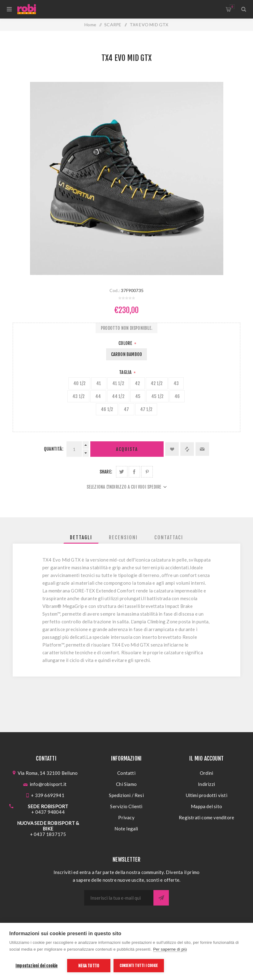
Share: (106, 472)
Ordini (206, 773)
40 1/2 (79, 383)
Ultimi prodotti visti (207, 795)
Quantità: (54, 449)
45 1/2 (157, 396)
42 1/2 (157, 383)
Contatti (126, 773)
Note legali (126, 829)
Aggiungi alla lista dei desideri (172, 449)
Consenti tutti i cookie (139, 966)
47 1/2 (146, 409)
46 (177, 396)
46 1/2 (107, 409)
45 (138, 396)
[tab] (81, 537)
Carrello (232, 7)
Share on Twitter (122, 472)
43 (176, 383)
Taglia (126, 372)
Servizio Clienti (126, 806)
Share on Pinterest (147, 472)
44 (98, 396)
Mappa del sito (206, 806)
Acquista (127, 449)
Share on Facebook (134, 472)
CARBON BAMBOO (127, 354)
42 (137, 383)
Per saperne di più (170, 949)
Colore (126, 343)
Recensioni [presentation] (123, 537)
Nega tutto (89, 966)
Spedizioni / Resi (126, 795)
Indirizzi (206, 784)
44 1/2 (118, 396)
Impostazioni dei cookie (37, 966)
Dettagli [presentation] (81, 537)
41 (99, 383)
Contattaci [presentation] (169, 537)
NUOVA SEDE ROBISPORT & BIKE (48, 826)
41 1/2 (118, 383)
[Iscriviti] (119, 898)
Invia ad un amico (202, 449)
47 (126, 409)
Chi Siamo (126, 784)
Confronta (187, 449)
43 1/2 (78, 396)
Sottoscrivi (161, 898)
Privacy (126, 817)
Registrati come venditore (206, 817)
